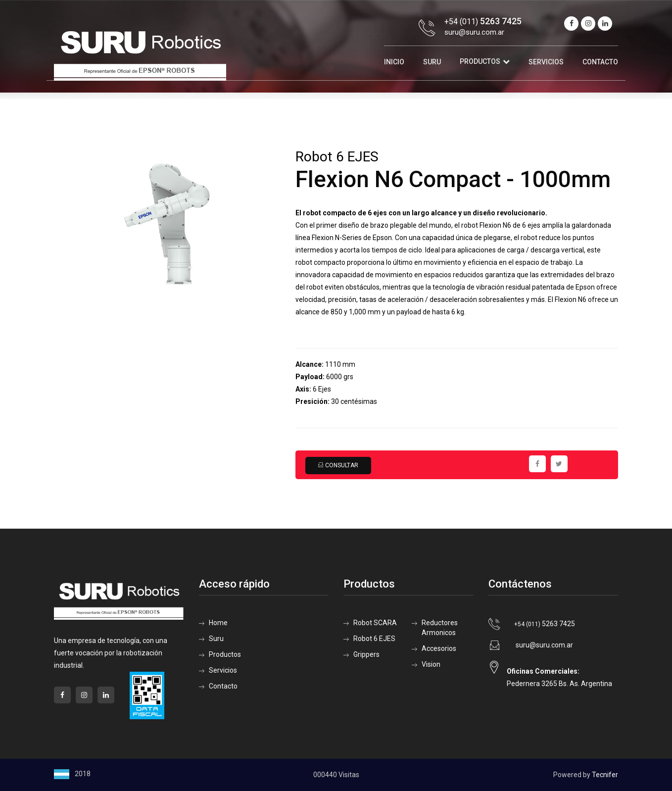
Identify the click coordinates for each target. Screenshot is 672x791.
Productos (480, 61)
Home (218, 623)
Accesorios (439, 648)
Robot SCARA (375, 623)
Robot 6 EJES (374, 639)
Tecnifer (605, 775)
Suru (432, 62)
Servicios (546, 62)
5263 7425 (545, 624)
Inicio (394, 62)
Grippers (366, 654)
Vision (431, 664)
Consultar (338, 465)
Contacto (600, 62)
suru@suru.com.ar (474, 32)
